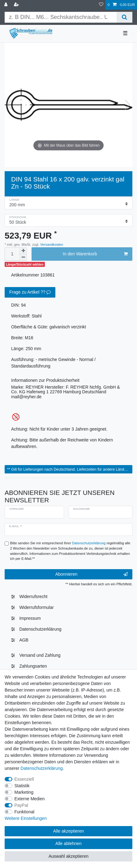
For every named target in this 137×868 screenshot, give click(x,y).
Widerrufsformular (36, 607)
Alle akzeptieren (69, 831)
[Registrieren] (17, 5)
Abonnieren (92, 574)
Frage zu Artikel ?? (30, 292)
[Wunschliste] (101, 5)
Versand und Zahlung (40, 655)
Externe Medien (30, 799)
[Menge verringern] (23, 257)
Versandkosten (51, 244)
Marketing (24, 792)
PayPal (21, 805)
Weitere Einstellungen (26, 818)
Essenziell (24, 779)
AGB (24, 640)
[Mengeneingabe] (12, 254)
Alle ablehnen (68, 843)
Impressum (30, 618)
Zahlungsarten (33, 666)
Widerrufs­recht (33, 596)
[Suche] (124, 17)
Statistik (22, 786)
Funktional (25, 812)
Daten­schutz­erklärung (40, 629)
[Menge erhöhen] (23, 251)
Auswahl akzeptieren (68, 856)
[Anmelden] (6, 5)
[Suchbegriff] (61, 17)
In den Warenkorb (95, 254)
